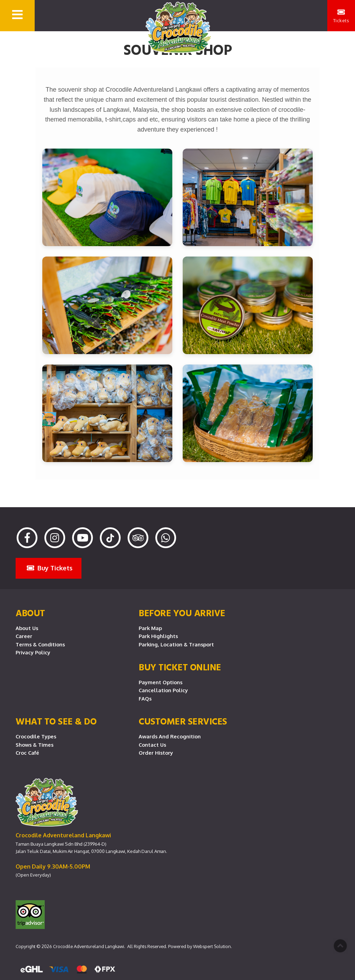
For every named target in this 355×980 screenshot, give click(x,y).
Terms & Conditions (40, 644)
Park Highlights (158, 636)
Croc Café (27, 753)
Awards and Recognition (170, 736)
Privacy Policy (33, 652)
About (30, 613)
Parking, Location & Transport (176, 644)
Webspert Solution (212, 946)
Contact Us (152, 745)
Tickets (341, 16)
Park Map (150, 628)
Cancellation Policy (163, 690)
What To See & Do (56, 721)
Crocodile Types (36, 736)
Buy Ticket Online (180, 667)
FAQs (145, 698)
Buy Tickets (50, 568)
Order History (156, 753)
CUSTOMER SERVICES (183, 721)
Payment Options (161, 682)
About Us (27, 628)
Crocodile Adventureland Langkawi (89, 946)
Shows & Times (34, 745)
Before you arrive (182, 613)
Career (24, 636)
